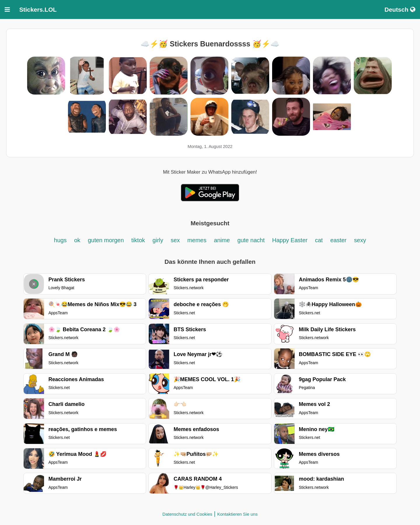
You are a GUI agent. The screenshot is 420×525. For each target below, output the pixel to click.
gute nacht (251, 240)
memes (197, 240)
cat (319, 240)
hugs (60, 240)
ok (77, 240)
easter (338, 240)
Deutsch (400, 9)
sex (175, 240)
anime (222, 240)
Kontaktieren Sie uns (237, 514)
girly (158, 240)
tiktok (138, 240)
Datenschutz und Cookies (187, 514)
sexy (360, 240)
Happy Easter (290, 240)
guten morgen (106, 240)
